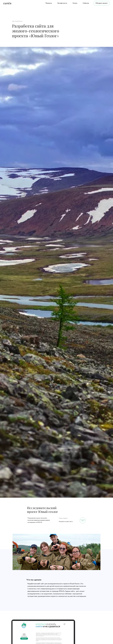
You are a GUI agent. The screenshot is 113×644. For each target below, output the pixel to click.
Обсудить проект (102, 3)
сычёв (7, 3)
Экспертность (62, 3)
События (86, 3)
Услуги (75, 3)
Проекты (49, 3)
